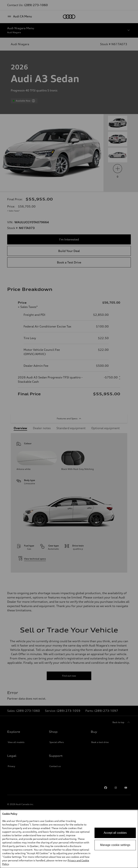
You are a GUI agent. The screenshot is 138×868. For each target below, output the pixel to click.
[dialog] (69, 839)
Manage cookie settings (115, 845)
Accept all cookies (115, 833)
